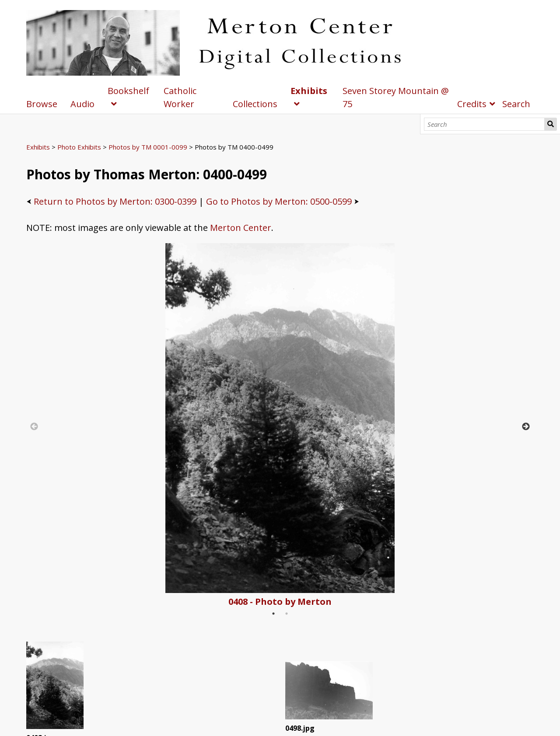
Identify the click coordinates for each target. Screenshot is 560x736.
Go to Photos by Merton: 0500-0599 (279, 201)
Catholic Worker (180, 97)
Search (551, 124)
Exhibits (309, 91)
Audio (82, 104)
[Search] (485, 124)
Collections (255, 104)
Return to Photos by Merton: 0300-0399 (115, 201)
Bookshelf (128, 91)
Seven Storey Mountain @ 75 (396, 97)
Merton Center (241, 228)
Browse (42, 104)
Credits (472, 104)
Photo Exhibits (79, 147)
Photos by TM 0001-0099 (148, 147)
